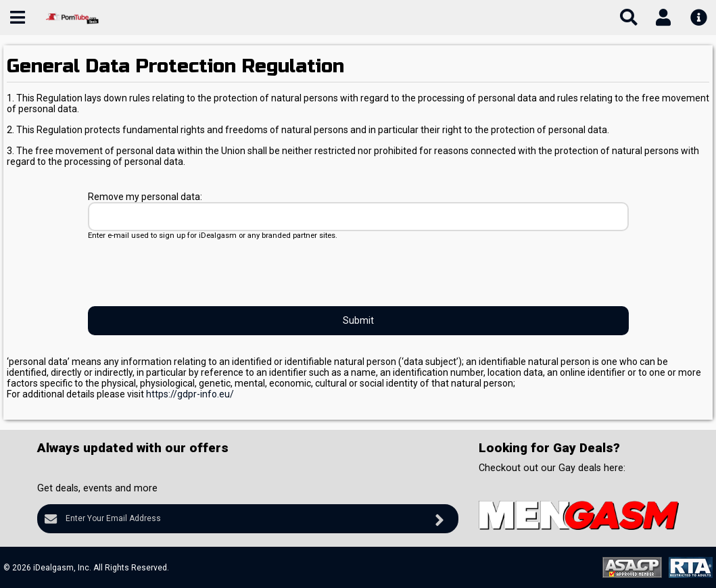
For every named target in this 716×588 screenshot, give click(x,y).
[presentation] (191, 273)
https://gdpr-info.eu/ (190, 394)
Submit (358, 320)
